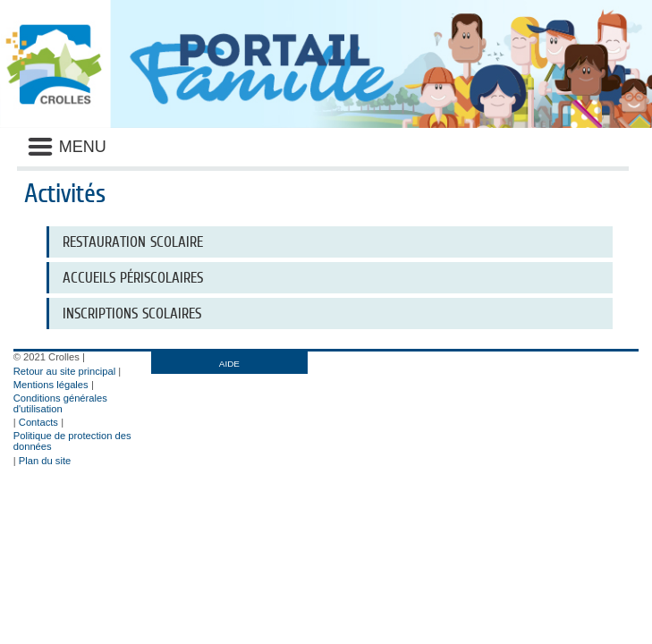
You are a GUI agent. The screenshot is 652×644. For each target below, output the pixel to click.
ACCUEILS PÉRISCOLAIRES (133, 278)
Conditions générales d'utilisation (60, 403)
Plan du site (45, 461)
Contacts (38, 422)
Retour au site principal (64, 371)
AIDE (229, 364)
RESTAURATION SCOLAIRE (133, 242)
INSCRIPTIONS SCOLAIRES (132, 314)
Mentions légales (51, 385)
